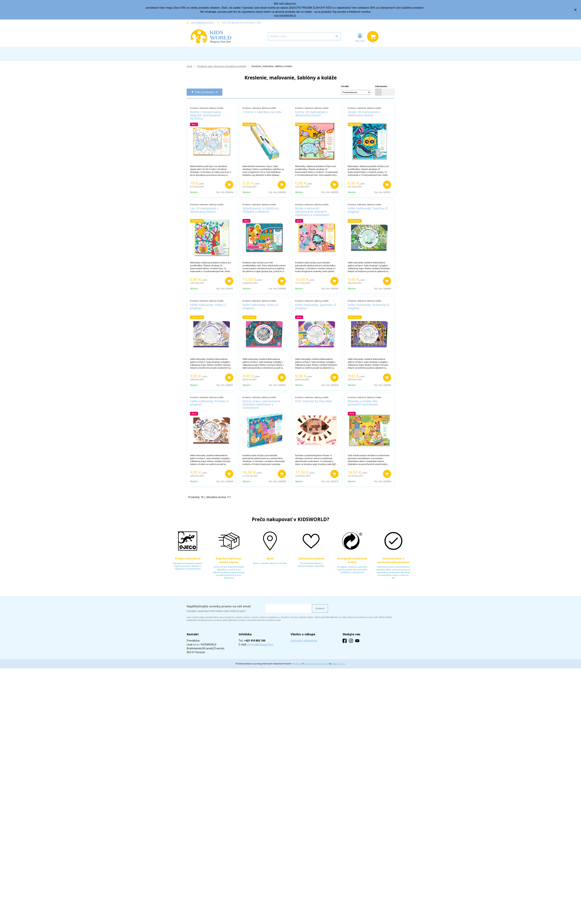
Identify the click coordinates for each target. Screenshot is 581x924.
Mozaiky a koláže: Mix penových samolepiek (363, 403)
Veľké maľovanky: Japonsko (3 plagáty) (316, 306)
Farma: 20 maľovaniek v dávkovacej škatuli (311, 114)
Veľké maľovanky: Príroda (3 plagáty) (209, 403)
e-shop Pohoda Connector (316, 664)
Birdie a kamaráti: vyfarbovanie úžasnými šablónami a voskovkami (312, 212)
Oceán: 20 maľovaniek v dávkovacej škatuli (364, 114)
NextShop (297, 664)
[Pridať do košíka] (229, 185)
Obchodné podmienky (304, 641)
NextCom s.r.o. (339, 664)
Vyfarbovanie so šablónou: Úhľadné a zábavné (261, 210)
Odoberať (320, 608)
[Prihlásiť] (360, 37)
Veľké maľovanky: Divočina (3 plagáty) (368, 210)
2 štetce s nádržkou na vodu (262, 112)
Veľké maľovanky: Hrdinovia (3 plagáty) (369, 306)
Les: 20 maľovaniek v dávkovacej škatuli (204, 210)
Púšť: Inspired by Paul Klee (313, 401)
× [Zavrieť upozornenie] (575, 10)
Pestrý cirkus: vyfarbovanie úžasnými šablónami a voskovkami (261, 404)
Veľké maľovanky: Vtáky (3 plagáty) (208, 306)
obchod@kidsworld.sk (202, 23)
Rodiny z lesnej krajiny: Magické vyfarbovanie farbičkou (206, 115)
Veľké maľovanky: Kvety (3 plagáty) (260, 306)
